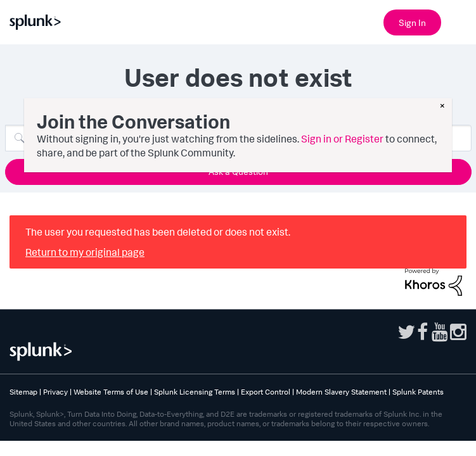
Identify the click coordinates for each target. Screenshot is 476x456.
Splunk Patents (418, 392)
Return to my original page (85, 252)
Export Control (266, 392)
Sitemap (23, 392)
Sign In (412, 22)
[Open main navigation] (459, 21)
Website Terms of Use (111, 392)
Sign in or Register (342, 139)
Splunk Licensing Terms (195, 392)
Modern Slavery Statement (341, 392)
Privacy (55, 392)
